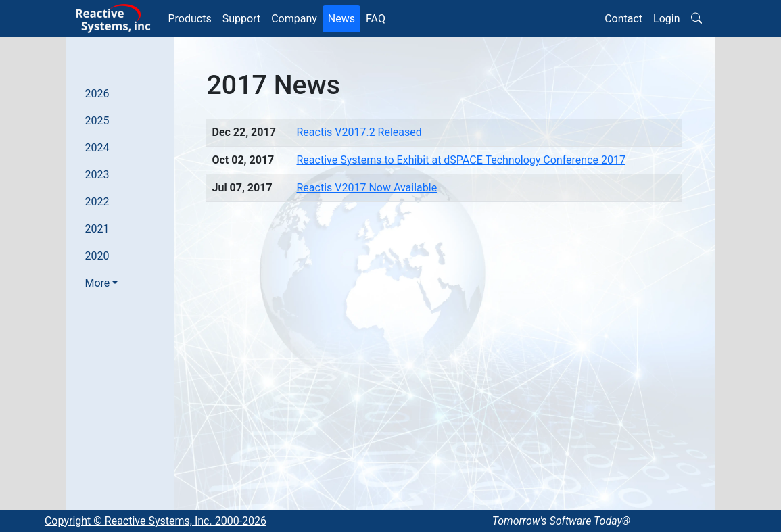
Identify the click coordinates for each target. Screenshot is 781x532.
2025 (97, 121)
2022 (97, 202)
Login (666, 19)
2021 (97, 229)
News (341, 19)
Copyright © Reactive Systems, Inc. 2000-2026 (156, 521)
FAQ (376, 19)
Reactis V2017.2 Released (359, 132)
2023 (97, 175)
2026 (97, 94)
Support (241, 19)
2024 (97, 148)
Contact (623, 19)
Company (294, 19)
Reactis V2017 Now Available (366, 188)
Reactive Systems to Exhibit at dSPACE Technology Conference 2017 (460, 160)
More (98, 283)
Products (190, 19)
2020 (97, 256)
